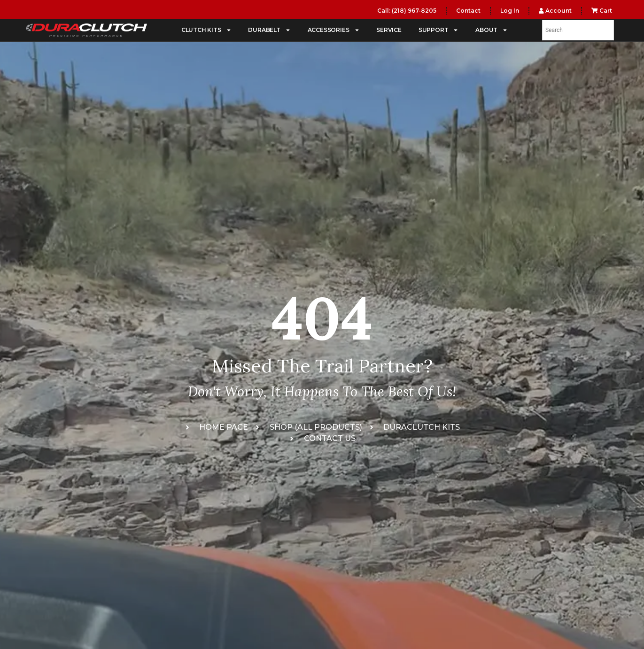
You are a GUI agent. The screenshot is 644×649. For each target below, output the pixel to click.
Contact (468, 11)
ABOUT (492, 30)
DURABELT (269, 30)
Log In (510, 11)
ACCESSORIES (334, 30)
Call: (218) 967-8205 (407, 11)
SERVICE (389, 30)
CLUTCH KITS (206, 30)
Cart (602, 11)
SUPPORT (439, 30)
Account (555, 11)
